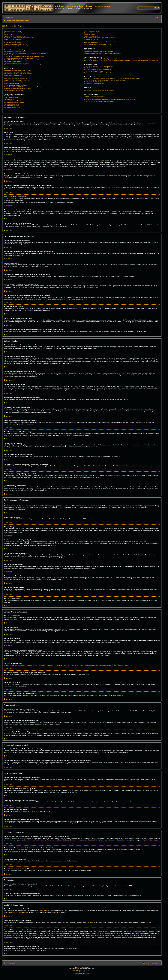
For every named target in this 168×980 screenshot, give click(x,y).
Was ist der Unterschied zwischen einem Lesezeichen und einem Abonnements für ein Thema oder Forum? (112, 78)
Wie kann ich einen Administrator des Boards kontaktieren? (99, 101)
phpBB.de (85, 288)
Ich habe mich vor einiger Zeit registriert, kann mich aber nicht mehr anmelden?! (25, 41)
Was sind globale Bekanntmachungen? (14, 102)
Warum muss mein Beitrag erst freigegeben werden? (18, 89)
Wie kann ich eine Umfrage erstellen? (14, 75)
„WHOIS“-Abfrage (135, 932)
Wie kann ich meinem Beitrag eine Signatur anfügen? (18, 74)
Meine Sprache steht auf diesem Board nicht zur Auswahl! (19, 58)
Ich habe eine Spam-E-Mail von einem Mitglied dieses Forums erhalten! (102, 53)
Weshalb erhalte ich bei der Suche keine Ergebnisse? (97, 68)
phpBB (76, 969)
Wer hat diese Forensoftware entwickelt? (94, 96)
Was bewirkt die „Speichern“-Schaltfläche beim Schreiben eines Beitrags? (23, 87)
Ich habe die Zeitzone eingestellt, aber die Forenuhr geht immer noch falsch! (24, 57)
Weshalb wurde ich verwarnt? (12, 84)
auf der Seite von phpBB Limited (19, 913)
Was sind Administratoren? (90, 33)
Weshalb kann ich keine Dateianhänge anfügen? (16, 82)
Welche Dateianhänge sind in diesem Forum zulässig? (98, 89)
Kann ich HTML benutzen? (11, 97)
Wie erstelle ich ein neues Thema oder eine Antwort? (18, 70)
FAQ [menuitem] (145, 963)
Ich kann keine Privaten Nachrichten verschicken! (96, 50)
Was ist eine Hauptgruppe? (91, 43)
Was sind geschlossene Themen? (13, 107)
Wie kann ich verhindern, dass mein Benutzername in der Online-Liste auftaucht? (25, 53)
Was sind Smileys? (9, 99)
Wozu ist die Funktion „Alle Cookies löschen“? (16, 46)
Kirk (85, 972)
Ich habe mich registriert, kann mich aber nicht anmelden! (19, 38)
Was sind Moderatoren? (90, 34)
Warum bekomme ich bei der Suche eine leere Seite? (97, 69)
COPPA (102, 161)
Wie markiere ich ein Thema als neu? (14, 90)
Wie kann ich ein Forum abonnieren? (93, 82)
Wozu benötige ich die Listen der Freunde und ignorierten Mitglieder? (102, 59)
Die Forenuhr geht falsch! (10, 55)
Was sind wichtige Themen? (11, 106)
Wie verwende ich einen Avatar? (12, 61)
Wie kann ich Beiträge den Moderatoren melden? (17, 85)
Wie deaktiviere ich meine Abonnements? (94, 83)
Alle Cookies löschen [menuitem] (155, 963)
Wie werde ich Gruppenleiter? (91, 39)
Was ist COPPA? (8, 34)
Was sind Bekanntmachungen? (12, 104)
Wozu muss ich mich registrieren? (13, 33)
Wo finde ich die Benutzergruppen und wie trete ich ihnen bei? (100, 38)
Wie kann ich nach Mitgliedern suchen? (94, 71)
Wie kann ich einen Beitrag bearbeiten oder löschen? (18, 72)
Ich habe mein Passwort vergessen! (13, 43)
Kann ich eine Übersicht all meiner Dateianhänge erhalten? (99, 91)
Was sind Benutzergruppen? (91, 36)
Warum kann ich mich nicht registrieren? (14, 36)
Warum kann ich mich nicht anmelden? (14, 39)
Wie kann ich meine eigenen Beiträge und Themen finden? (99, 73)
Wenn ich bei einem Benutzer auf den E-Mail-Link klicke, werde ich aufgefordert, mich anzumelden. (30, 65)
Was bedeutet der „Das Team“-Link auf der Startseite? (98, 44)
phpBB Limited (73, 288)
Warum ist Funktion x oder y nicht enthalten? (95, 98)
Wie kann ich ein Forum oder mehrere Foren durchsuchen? (99, 66)
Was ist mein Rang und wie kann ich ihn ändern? (17, 63)
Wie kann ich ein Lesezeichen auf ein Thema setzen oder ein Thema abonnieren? (105, 80)
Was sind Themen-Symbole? (11, 109)
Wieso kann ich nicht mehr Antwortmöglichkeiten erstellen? (19, 77)
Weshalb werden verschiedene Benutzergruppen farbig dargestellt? (101, 41)
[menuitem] (157, 17)
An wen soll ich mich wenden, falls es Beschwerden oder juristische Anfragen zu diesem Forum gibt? (110, 100)
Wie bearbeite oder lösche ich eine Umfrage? (16, 79)
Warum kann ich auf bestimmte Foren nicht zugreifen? (18, 80)
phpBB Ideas (89, 922)
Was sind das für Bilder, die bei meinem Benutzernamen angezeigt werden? (24, 60)
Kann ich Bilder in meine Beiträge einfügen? (15, 101)
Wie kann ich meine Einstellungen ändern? (15, 52)
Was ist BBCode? (8, 96)
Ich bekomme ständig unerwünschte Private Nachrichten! (98, 52)
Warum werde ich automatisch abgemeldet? (15, 44)
